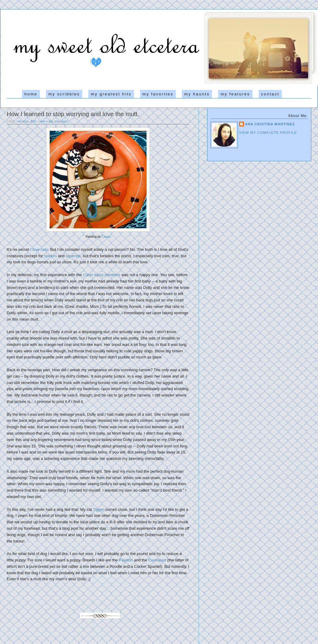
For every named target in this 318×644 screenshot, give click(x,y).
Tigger (98, 509)
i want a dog (45, 121)
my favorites (158, 94)
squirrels (73, 256)
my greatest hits (111, 94)
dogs (26, 121)
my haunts (197, 94)
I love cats (39, 249)
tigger (65, 121)
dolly (33, 121)
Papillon (126, 560)
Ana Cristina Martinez (270, 124)
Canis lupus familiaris (102, 275)
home (31, 94)
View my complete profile (268, 133)
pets (57, 121)
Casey (106, 237)
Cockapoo (157, 560)
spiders (51, 256)
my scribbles (64, 94)
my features (235, 94)
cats (19, 121)
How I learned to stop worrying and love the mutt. (73, 114)
